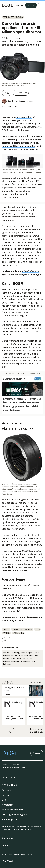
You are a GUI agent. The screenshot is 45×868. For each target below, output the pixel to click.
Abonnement (22, 838)
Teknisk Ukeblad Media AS (24, 855)
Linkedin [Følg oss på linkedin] (6, 795)
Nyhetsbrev (8, 805)
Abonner (31, 5)
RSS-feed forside (10, 785)
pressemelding (24, 117)
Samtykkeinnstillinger (12, 810)
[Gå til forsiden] (7, 5)
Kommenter (21, 93)
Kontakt (22, 845)
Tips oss (37, 753)
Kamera (6, 633)
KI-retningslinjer (10, 819)
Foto (37, 629)
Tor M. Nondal (9, 777)
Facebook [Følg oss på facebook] (7, 790)
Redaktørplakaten (23, 829)
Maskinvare (18, 633)
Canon (6, 629)
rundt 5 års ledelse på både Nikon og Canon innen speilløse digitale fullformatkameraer (22, 140)
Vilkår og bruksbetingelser (15, 815)
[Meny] (40, 5)
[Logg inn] (20, 5)
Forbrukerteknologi (13, 17)
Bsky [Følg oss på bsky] (4, 800)
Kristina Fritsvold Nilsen (14, 768)
